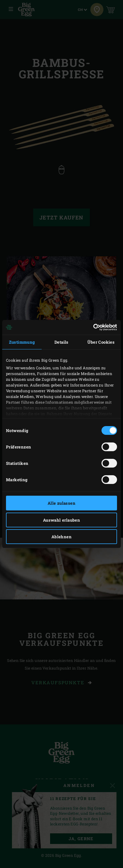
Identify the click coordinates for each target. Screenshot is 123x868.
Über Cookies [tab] (101, 342)
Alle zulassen (61, 503)
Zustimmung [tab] (22, 342)
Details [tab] (61, 342)
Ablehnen (61, 537)
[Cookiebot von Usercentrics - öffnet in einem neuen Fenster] (93, 327)
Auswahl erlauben (61, 520)
